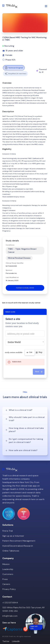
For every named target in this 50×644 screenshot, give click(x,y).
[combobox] (25, 334)
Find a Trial (8, 525)
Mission (6, 559)
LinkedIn (16, 636)
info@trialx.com (10, 611)
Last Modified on (12, 277)
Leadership (8, 564)
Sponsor (9, 270)
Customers (8, 569)
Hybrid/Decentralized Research (18, 540)
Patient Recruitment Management (19, 535)
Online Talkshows (11, 545)
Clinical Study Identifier (15, 263)
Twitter (6, 636)
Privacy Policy (9, 584)
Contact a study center (25, 288)
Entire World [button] (14, 342)
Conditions (10, 245)
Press (5, 574)
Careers (6, 579)
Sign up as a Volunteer (13, 530)
